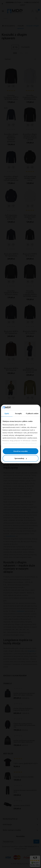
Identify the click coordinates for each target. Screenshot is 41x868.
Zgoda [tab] (7, 413)
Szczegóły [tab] (18, 413)
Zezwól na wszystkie (21, 451)
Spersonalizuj (21, 458)
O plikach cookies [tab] (32, 413)
